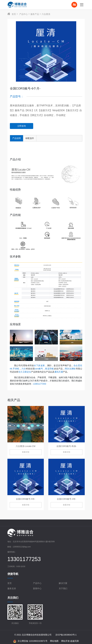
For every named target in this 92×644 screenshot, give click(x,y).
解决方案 (63, 583)
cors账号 (39, 369)
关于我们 (63, 588)
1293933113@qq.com (22, 547)
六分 (24, 369)
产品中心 (23, 14)
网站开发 (65, 641)
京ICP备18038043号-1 (66, 635)
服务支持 (12, 588)
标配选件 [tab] (30, 138)
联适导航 (50, 369)
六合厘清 (46, 14)
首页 (14, 14)
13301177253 (40, 384)
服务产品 (35, 14)
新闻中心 (37, 588)
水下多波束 (39, 365)
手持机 (16, 369)
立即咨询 (22, 126)
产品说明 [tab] (17, 138)
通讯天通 (59, 372)
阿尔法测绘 (70, 369)
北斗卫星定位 (25, 372)
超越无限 (75, 641)
